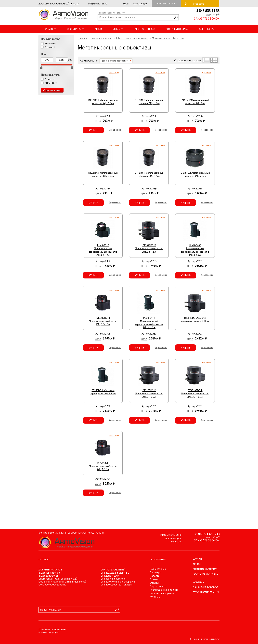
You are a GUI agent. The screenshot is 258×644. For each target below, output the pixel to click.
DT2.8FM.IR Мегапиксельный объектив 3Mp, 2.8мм (103, 174)
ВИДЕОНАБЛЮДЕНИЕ (49, 573)
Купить (93, 130)
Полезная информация (163, 593)
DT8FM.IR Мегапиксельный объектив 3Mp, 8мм (195, 102)
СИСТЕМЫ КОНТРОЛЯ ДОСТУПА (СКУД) (58, 579)
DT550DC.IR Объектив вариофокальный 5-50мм (103, 392)
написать (176, 542)
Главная (82, 38)
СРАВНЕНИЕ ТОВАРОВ (206, 587)
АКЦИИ (98, 29)
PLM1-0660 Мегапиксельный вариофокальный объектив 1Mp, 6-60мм (195, 250)
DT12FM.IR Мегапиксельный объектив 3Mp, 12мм (149, 174)
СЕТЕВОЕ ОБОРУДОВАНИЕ (52, 585)
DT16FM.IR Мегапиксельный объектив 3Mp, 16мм (149, 102)
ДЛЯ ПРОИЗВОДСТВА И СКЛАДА (116, 585)
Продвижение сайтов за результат (205, 639)
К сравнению (115, 130)
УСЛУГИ (197, 559)
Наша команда (158, 569)
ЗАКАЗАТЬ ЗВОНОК (207, 19)
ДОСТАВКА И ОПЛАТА (177, 29)
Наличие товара (51, 39)
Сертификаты (158, 586)
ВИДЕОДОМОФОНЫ (48, 576)
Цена (98, 121)
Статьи (154, 579)
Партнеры (155, 572)
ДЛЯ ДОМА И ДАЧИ (110, 576)
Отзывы (154, 583)
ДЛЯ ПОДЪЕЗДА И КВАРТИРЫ (115, 573)
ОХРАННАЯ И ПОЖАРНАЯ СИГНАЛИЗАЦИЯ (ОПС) (62, 582)
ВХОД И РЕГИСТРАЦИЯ (206, 592)
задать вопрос (173, 538)
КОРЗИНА (198, 582)
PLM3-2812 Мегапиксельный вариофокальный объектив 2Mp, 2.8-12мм (103, 250)
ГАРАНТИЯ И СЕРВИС (144, 29)
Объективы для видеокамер (132, 38)
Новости (155, 576)
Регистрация (140, 4)
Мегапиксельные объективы (168, 38)
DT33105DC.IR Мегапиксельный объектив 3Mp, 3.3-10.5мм (195, 394)
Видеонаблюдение (102, 38)
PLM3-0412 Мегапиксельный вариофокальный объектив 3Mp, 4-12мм (149, 323)
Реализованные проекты (164, 590)
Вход (126, 4)
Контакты (155, 597)
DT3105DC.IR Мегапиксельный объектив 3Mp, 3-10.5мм (149, 394)
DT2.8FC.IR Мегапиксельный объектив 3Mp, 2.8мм (195, 174)
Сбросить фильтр (52, 90)
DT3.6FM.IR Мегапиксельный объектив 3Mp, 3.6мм (103, 102)
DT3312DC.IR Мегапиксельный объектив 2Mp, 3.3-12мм (103, 321)
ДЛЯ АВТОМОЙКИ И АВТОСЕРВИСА (118, 582)
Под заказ (114, 72)
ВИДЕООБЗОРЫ (206, 29)
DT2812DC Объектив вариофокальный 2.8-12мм (195, 320)
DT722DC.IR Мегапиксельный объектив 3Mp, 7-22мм (103, 466)
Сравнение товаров (166, 3)
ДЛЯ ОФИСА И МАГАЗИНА (113, 579)
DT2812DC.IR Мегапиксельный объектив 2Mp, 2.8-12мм (149, 249)
